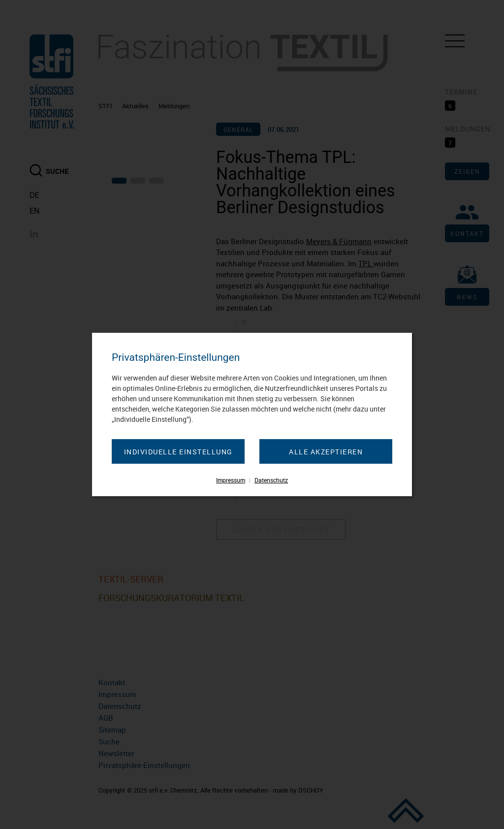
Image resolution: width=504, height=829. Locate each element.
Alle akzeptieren (326, 452)
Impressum (231, 480)
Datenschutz (271, 480)
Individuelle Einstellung (178, 452)
